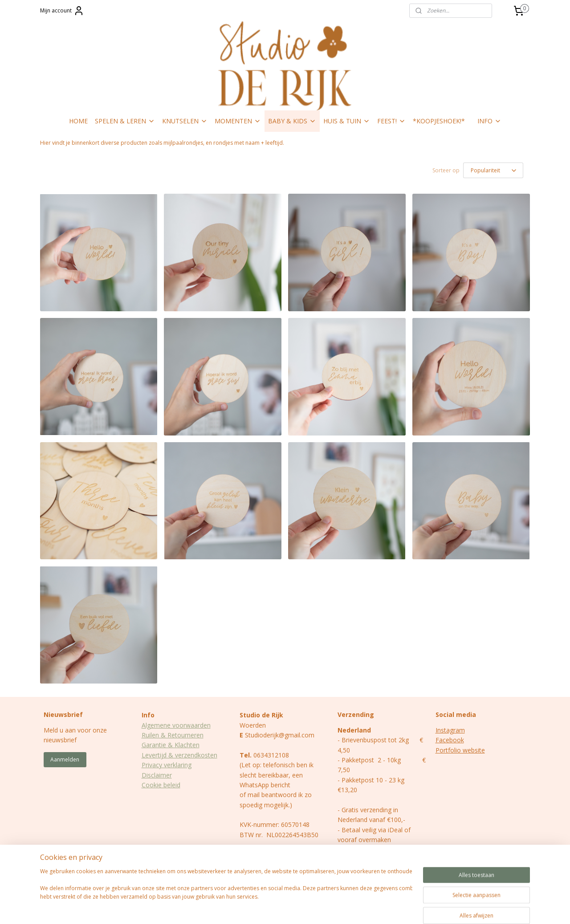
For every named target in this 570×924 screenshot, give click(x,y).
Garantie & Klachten (171, 745)
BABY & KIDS (292, 121)
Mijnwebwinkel (381, 908)
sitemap (251, 908)
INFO (489, 121)
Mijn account (62, 11)
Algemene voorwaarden (176, 725)
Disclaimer (157, 775)
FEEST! (391, 121)
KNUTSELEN (185, 121)
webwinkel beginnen (304, 908)
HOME (78, 121)
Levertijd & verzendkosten (179, 755)
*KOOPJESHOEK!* (439, 121)
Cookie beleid (161, 785)
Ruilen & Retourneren (173, 735)
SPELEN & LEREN (125, 121)
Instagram (450, 730)
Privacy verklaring (167, 765)
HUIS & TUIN (347, 121)
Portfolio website (460, 750)
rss (270, 908)
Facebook (450, 740)
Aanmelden (65, 759)
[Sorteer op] (493, 170)
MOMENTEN (238, 121)
